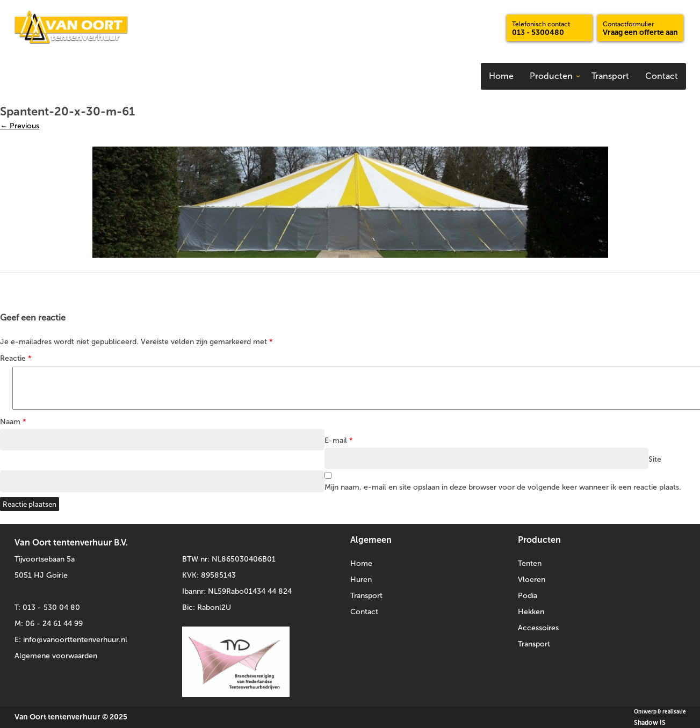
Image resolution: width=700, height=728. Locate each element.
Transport (610, 76)
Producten (551, 76)
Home (501, 76)
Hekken (531, 612)
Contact (662, 76)
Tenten (530, 563)
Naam (13, 422)
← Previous (20, 126)
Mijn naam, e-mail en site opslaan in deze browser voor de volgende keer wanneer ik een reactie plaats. (503, 487)
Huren (361, 580)
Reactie (16, 358)
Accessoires (538, 628)
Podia (528, 596)
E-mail (339, 441)
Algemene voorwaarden (56, 656)
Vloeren (532, 580)
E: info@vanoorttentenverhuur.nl (71, 640)
